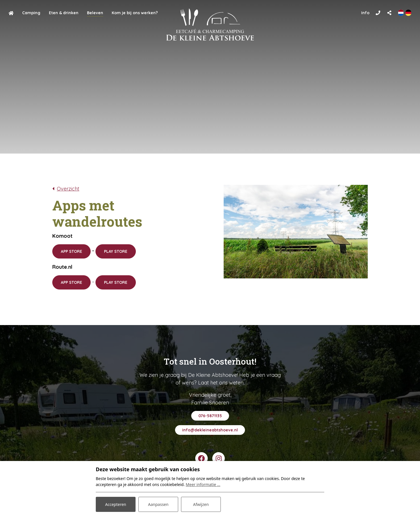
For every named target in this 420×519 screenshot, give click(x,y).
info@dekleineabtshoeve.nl (210, 430)
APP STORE (71, 251)
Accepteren (116, 504)
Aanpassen (158, 504)
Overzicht (68, 189)
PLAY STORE (116, 251)
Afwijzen (201, 504)
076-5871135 (210, 416)
